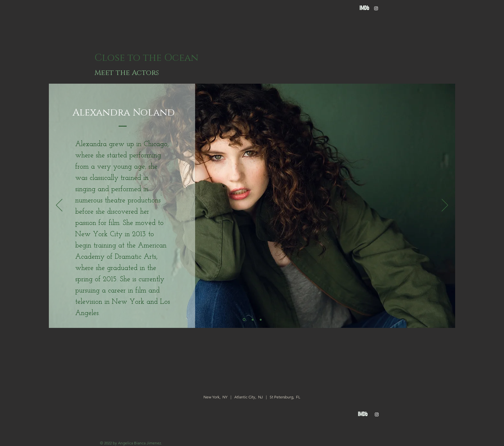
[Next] (445, 206)
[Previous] (59, 206)
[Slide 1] (244, 320)
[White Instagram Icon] (376, 8)
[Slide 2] (253, 320)
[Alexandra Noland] (124, 113)
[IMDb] (364, 8)
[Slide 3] (261, 320)
